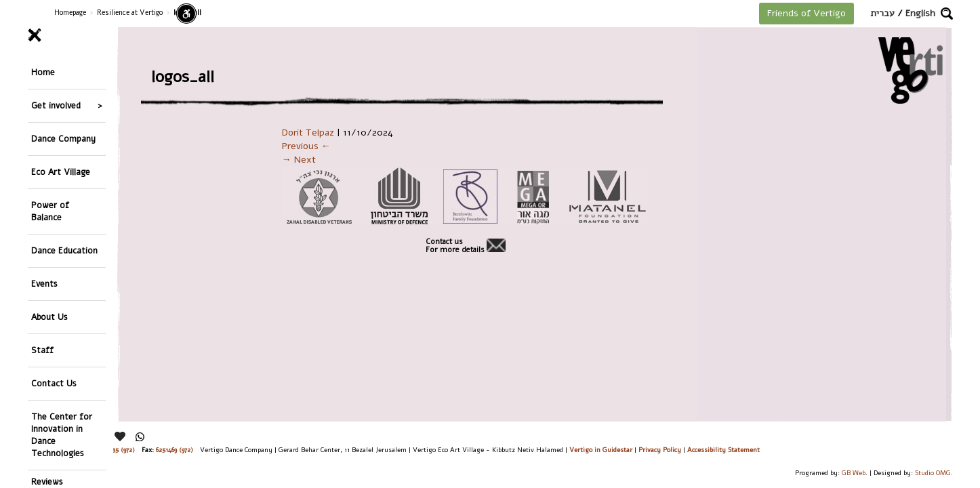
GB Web (854, 473)
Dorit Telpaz (308, 133)
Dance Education (64, 198)
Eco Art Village (61, 139)
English (920, 13)
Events (44, 222)
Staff (42, 269)
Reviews (47, 377)
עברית (882, 13)
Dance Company (63, 115)
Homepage (70, 13)
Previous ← (306, 146)
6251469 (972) (175, 450)
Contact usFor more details (455, 246)
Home (43, 67)
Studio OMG (933, 473)
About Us (49, 246)
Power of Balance (50, 168)
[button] (947, 14)
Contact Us (54, 293)
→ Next (299, 160)
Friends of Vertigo (807, 13)
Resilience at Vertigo (130, 13)
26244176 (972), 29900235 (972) (92, 450)
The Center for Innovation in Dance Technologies (62, 335)
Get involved (56, 91)
